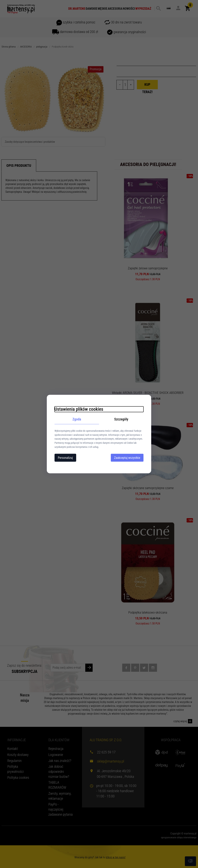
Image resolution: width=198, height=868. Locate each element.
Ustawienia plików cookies (79, 409)
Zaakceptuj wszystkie (127, 458)
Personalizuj (65, 458)
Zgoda (77, 419)
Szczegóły (121, 419)
